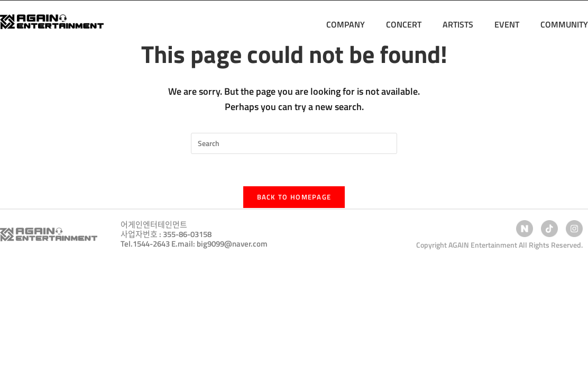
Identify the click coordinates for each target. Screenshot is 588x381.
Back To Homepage (294, 197)
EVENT (507, 24)
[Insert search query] (294, 143)
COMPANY (346, 24)
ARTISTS (458, 24)
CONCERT (404, 24)
